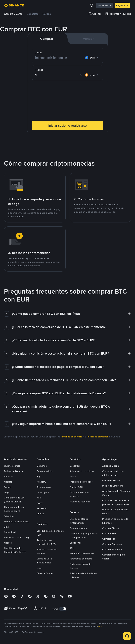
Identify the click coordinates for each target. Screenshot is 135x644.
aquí (100, 626)
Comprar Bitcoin (111, 528)
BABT (40, 503)
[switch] (63, 609)
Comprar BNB (109, 533)
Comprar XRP (109, 539)
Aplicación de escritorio (82, 471)
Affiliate (73, 476)
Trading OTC (76, 487)
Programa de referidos (81, 482)
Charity (40, 514)
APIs (72, 548)
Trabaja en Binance (14, 471)
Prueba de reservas (80, 502)
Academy (41, 482)
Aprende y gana (111, 466)
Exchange (42, 466)
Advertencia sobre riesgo (17, 537)
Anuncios (9, 476)
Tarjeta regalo (44, 487)
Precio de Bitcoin (111, 480)
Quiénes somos (12, 466)
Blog (6, 527)
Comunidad (10, 532)
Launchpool (43, 492)
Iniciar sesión (105, 5)
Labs (39, 568)
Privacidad (9, 516)
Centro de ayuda (78, 528)
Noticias (8, 482)
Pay (39, 476)
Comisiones (76, 543)
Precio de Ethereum (112, 486)
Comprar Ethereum (112, 549)
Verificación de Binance (82, 553)
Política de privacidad (98, 437)
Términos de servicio (71, 437)
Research (42, 508)
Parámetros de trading (81, 559)
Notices (8, 543)
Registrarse (122, 5)
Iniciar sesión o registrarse (67, 125)
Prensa (8, 487)
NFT (39, 498)
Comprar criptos (45, 471)
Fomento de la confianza (17, 521)
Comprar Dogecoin (112, 544)
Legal (7, 492)
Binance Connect (45, 573)
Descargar (75, 466)
